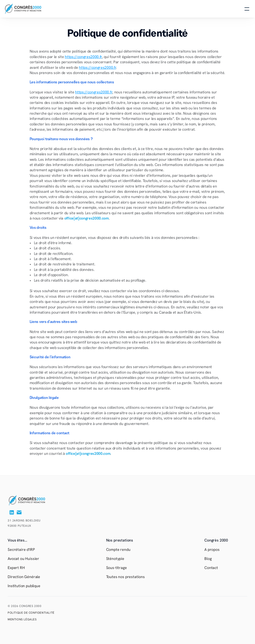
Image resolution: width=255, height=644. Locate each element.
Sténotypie (115, 559)
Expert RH (16, 568)
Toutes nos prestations (125, 577)
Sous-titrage (117, 568)
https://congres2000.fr (83, 57)
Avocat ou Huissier (23, 559)
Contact (211, 568)
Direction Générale (24, 577)
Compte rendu (118, 550)
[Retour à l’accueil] (32, 500)
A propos (212, 550)
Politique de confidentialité (31, 613)
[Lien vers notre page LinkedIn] (12, 512)
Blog (208, 559)
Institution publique (24, 586)
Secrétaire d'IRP (21, 550)
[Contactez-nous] (19, 512)
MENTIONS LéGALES (22, 619)
